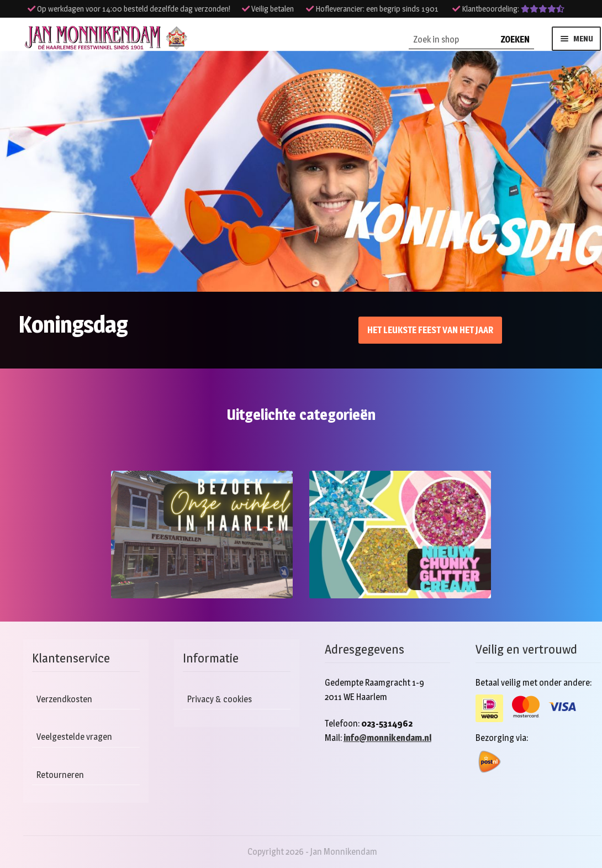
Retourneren (60, 775)
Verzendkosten (64, 699)
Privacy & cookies (220, 699)
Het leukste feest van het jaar (430, 330)
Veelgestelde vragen (74, 737)
